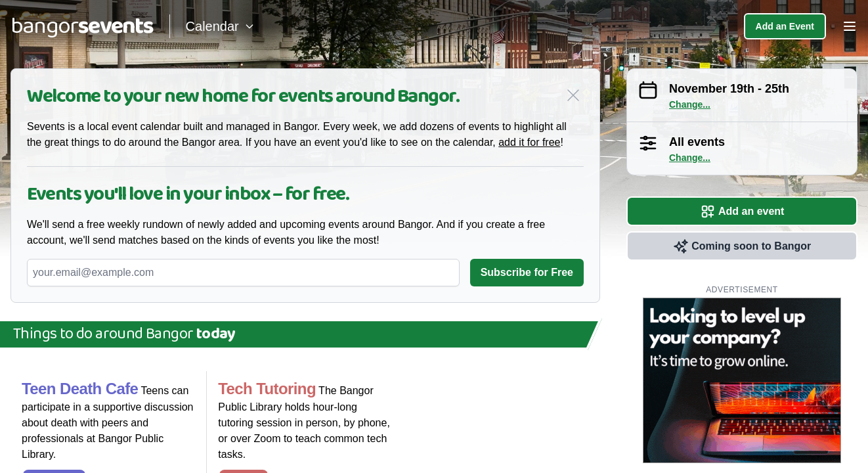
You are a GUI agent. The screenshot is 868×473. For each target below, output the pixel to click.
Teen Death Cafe (80, 389)
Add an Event (785, 26)
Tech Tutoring (267, 389)
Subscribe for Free (527, 272)
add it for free (529, 142)
